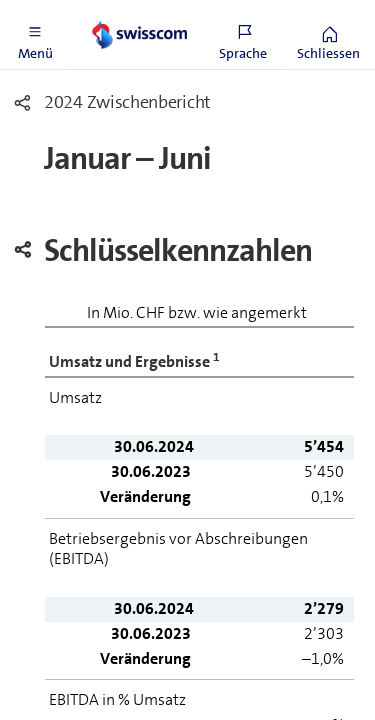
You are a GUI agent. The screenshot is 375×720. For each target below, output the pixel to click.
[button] (35, 35)
